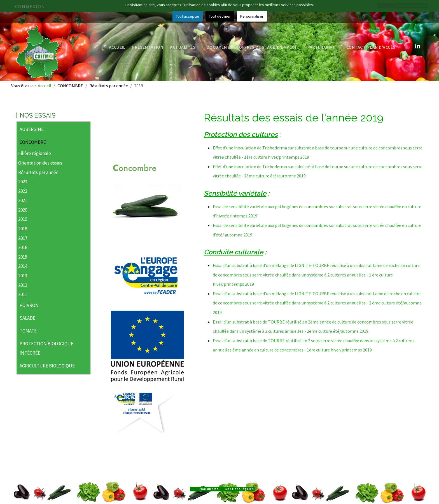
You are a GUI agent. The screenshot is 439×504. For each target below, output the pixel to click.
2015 (23, 257)
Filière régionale (35, 153)
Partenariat (324, 47)
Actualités (185, 47)
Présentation (148, 47)
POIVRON (29, 305)
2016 (23, 247)
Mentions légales (240, 489)
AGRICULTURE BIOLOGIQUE (47, 366)
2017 (23, 238)
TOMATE (28, 331)
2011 (23, 294)
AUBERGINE (32, 129)
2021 (23, 200)
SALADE (27, 318)
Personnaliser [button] (252, 16)
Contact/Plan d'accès (373, 47)
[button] (86, 130)
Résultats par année (38, 172)
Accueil (117, 47)
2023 (23, 182)
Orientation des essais (40, 163)
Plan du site (209, 489)
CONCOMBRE (33, 142)
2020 (23, 210)
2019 (23, 219)
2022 (23, 191)
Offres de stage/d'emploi (270, 47)
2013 (23, 276)
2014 (23, 266)
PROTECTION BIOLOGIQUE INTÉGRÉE (46, 348)
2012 (23, 285)
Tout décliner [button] (220, 16)
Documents (219, 47)
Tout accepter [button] (188, 16)
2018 (23, 229)
